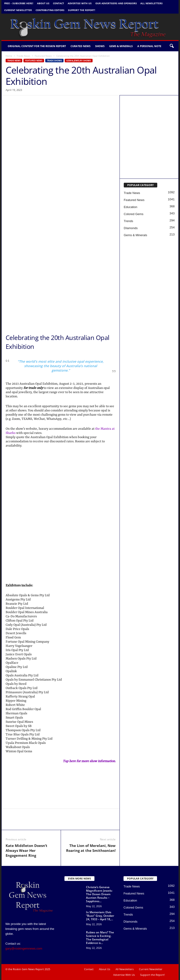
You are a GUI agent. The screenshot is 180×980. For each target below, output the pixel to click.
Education (131, 207)
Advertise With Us (80, 3)
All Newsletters (152, 3)
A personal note (149, 46)
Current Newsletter (18, 10)
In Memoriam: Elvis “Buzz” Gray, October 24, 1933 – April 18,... (100, 916)
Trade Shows (54, 61)
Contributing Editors (50, 10)
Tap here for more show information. (89, 761)
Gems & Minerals (121, 46)
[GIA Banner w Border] (61, 252)
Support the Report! (82, 10)
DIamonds (131, 228)
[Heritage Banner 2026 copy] (61, 301)
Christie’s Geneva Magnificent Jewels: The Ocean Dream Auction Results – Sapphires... (99, 894)
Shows (100, 46)
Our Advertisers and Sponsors (116, 3)
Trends (128, 221)
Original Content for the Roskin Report (37, 46)
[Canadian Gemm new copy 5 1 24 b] (149, 118)
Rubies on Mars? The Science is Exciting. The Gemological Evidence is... (100, 938)
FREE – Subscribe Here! (19, 3)
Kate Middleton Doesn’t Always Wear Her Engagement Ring (26, 850)
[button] (172, 46)
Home (9, 56)
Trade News (23, 56)
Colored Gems (134, 214)
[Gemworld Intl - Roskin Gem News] (149, 155)
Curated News (81, 46)
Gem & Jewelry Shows (79, 61)
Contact (58, 3)
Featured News (43, 56)
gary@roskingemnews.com (24, 948)
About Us (43, 3)
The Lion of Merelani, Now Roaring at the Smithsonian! (91, 848)
